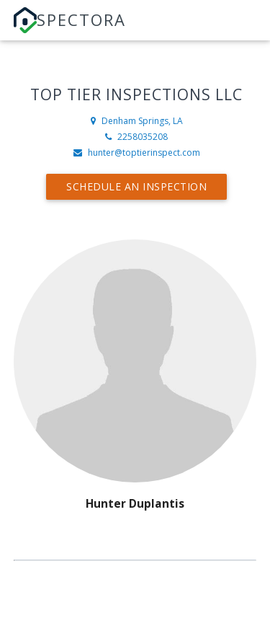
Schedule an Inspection (136, 186)
